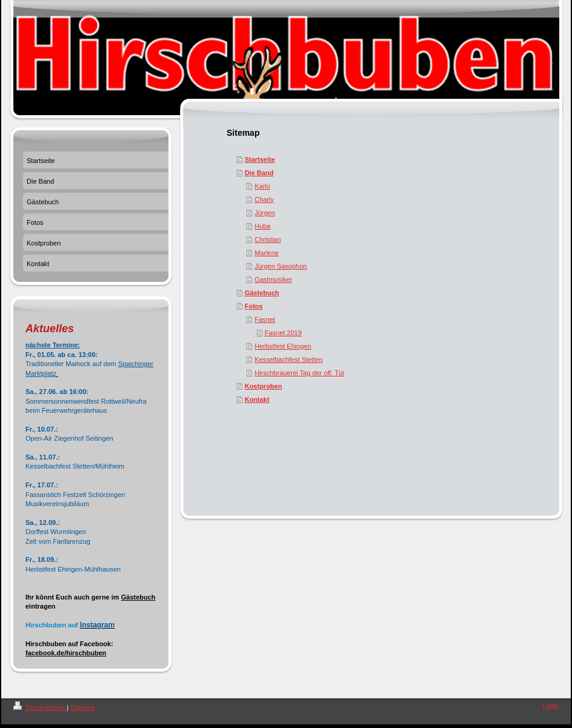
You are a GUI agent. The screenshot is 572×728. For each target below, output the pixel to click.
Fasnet (265, 319)
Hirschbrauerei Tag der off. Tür (300, 373)
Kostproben (264, 386)
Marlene (267, 253)
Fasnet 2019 (283, 333)
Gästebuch (262, 293)
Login (550, 706)
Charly (264, 199)
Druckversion (40, 707)
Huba (262, 226)
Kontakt (257, 399)
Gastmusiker (273, 279)
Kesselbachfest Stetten (289, 359)
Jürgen (265, 213)
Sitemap (82, 707)
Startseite (260, 159)
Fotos (254, 306)
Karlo (262, 186)
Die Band (259, 173)
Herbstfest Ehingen (283, 346)
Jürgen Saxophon (281, 266)
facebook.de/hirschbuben (66, 653)
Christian (268, 239)
